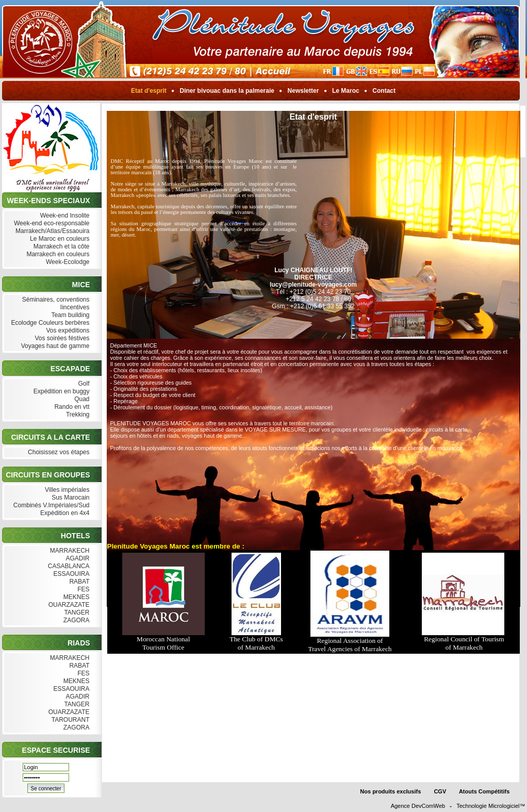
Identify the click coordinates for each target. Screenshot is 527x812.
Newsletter (303, 91)
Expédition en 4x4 (64, 513)
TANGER (76, 613)
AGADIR (77, 559)
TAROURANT (70, 720)
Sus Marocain (70, 498)
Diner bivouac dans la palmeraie (227, 91)
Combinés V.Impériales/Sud (51, 506)
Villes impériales (66, 490)
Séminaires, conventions (54, 300)
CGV (440, 791)
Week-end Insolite (63, 216)
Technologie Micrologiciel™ (491, 806)
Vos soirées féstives (61, 338)
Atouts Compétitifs (484, 791)
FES (83, 590)
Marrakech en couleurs (57, 254)
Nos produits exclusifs (390, 791)
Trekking (77, 415)
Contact (384, 91)
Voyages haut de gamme (54, 346)
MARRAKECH (68, 551)
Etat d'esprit (149, 91)
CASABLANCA (67, 566)
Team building (69, 315)
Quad (81, 399)
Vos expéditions (67, 331)
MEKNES (75, 597)
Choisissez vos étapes (58, 452)
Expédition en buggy (60, 392)
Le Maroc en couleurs (59, 239)
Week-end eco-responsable (51, 223)
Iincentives (73, 308)
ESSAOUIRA (70, 574)
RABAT (78, 582)
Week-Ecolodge (67, 262)
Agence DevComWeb (418, 806)
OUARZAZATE (68, 605)
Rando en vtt (71, 407)
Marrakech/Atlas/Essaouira (52, 231)
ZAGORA (75, 620)
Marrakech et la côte (60, 247)
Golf (83, 384)
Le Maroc (346, 91)
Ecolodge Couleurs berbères (49, 323)
